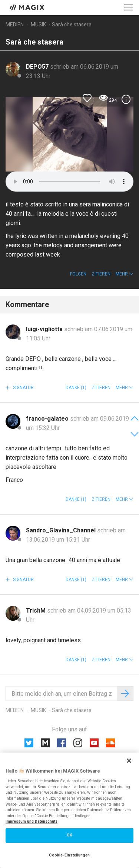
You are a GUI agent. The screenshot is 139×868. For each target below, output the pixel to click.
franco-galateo (48, 419)
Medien (15, 25)
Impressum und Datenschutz (32, 821)
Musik (38, 25)
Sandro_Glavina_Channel (62, 530)
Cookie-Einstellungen (69, 855)
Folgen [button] (78, 274)
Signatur (23, 388)
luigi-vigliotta (45, 329)
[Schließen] (129, 761)
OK (69, 835)
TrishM (37, 611)
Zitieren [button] (101, 274)
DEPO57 (38, 67)
